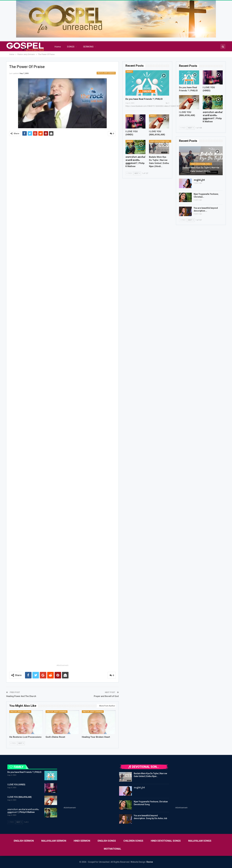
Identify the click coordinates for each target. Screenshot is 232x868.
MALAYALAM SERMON (54, 841)
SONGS (71, 47)
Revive (150, 862)
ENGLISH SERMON (24, 841)
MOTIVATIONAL (113, 849)
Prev (13, 743)
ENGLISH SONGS (107, 841)
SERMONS (88, 47)
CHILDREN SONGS (133, 841)
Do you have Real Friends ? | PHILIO (144, 99)
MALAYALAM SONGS (200, 841)
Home (58, 47)
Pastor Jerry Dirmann (106, 73)
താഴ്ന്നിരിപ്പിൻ (199, 180)
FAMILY (129, 72)
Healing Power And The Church (21, 696)
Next (21, 743)
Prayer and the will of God (106, 696)
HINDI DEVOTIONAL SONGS (161, 141)
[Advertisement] (62, 643)
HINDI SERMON (82, 841)
